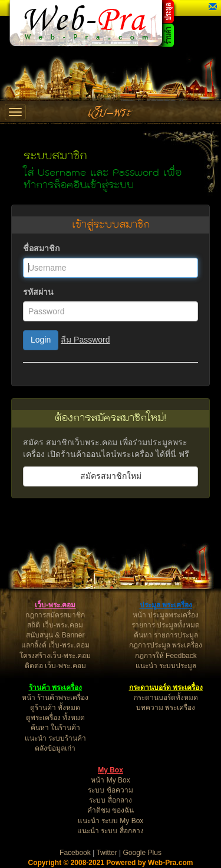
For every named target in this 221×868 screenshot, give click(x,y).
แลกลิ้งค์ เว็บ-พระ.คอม (55, 645)
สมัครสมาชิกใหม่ (111, 476)
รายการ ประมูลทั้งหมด (166, 625)
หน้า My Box (110, 780)
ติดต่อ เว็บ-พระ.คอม (55, 666)
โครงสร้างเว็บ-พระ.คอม (55, 656)
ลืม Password (85, 340)
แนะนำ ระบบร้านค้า (55, 738)
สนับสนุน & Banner (55, 635)
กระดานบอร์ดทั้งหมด (166, 698)
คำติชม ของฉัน (111, 810)
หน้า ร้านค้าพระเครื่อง (55, 698)
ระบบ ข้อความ (110, 790)
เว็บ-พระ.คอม (55, 605)
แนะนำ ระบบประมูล (166, 666)
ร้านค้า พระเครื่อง (55, 688)
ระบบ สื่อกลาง (110, 800)
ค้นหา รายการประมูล (166, 635)
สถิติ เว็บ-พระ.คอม (55, 625)
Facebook (75, 853)
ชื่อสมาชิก (41, 248)
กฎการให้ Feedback (166, 656)
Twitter (106, 853)
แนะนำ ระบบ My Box (111, 821)
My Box (111, 770)
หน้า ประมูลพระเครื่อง (166, 615)
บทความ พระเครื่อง (166, 708)
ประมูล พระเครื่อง (166, 605)
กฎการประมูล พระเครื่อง (166, 645)
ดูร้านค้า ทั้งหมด (55, 708)
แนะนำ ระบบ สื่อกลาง (111, 831)
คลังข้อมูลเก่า (55, 748)
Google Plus (142, 853)
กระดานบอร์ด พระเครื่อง (166, 688)
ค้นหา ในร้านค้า (55, 728)
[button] (213, 7)
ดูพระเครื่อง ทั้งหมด (55, 718)
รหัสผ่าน (38, 292)
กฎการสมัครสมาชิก (55, 615)
